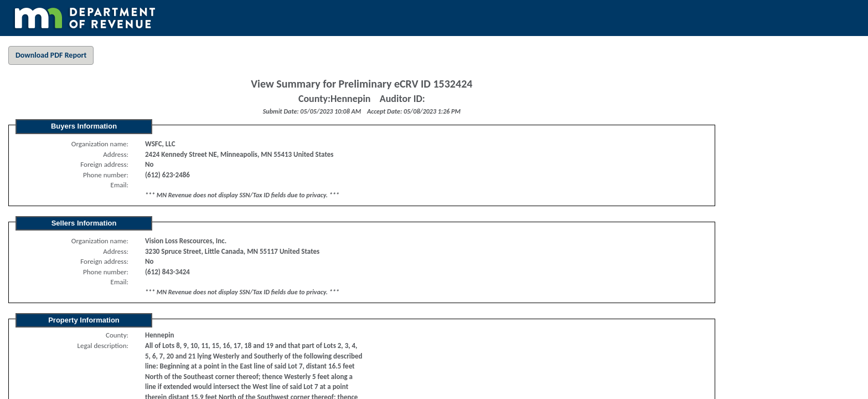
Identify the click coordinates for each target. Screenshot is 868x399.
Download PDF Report (51, 55)
